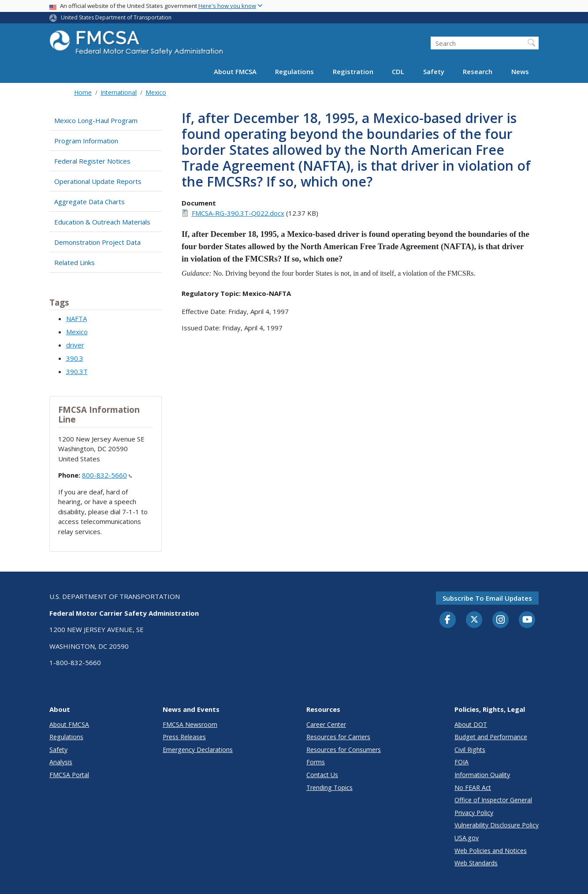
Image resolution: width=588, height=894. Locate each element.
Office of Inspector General (493, 800)
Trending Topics (329, 787)
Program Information (86, 141)
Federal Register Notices (92, 161)
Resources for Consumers (344, 750)
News (520, 71)
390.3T (77, 371)
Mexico (156, 92)
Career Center (326, 724)
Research (478, 71)
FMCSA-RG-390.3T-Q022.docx (238, 213)
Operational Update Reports (98, 181)
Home (83, 92)
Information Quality (482, 775)
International (119, 92)
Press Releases (184, 737)
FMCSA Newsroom (190, 724)
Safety (434, 71)
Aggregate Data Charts (89, 202)
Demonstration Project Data (97, 242)
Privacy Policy (474, 813)
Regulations (294, 71)
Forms (316, 762)
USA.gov (467, 838)
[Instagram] (501, 621)
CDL (398, 71)
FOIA (461, 762)
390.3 (75, 358)
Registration (353, 71)
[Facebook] (448, 620)
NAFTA (76, 318)
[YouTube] (527, 620)
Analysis (61, 762)
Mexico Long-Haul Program (96, 120)
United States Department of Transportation (116, 17)
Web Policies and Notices (491, 851)
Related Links (74, 262)
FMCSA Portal (69, 775)
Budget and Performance (491, 737)
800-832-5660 (107, 475)
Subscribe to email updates (487, 598)
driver (75, 345)
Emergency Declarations (198, 750)
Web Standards (476, 863)
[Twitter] (474, 620)
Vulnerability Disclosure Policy (497, 825)
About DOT (471, 724)
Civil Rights (470, 750)
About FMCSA (235, 71)
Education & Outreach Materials (102, 222)
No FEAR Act (473, 787)
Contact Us (322, 775)
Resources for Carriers (338, 737)
